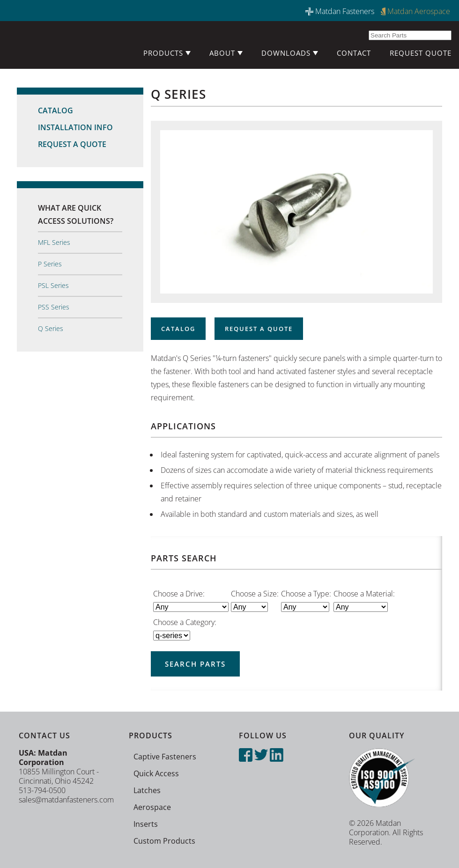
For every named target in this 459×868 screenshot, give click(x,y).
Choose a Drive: (179, 594)
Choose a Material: (364, 594)
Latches (147, 790)
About (226, 53)
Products (167, 53)
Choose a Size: (255, 594)
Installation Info (75, 127)
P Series (50, 264)
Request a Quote (72, 144)
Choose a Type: (306, 594)
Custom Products (164, 841)
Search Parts (195, 664)
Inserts (146, 824)
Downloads (290, 53)
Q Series (51, 328)
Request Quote (421, 53)
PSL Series (53, 285)
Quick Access (156, 773)
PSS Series (54, 307)
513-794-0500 (42, 790)
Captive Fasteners (165, 757)
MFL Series (54, 242)
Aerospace (152, 807)
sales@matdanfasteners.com (66, 800)
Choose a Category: (185, 622)
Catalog (56, 110)
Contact (354, 53)
